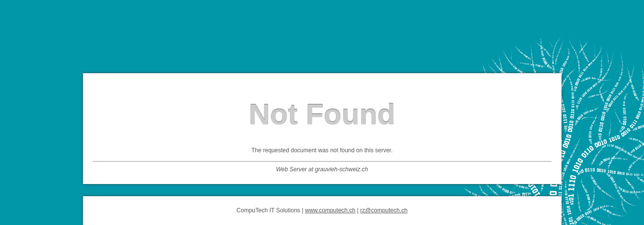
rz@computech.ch (384, 210)
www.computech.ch (330, 210)
